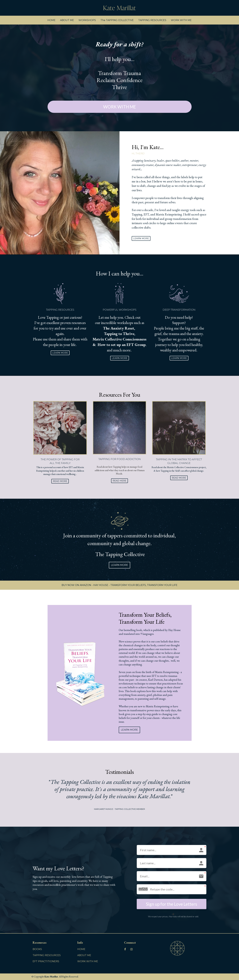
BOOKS (37, 949)
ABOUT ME (67, 20)
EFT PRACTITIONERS (46, 961)
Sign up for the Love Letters (171, 904)
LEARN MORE (141, 238)
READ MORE (60, 481)
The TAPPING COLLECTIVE (117, 20)
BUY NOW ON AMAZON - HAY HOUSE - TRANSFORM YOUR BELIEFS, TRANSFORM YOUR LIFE (120, 585)
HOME (51, 20)
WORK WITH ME (181, 20)
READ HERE (120, 481)
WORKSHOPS (87, 20)
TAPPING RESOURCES (152, 20)
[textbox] (169, 196)
